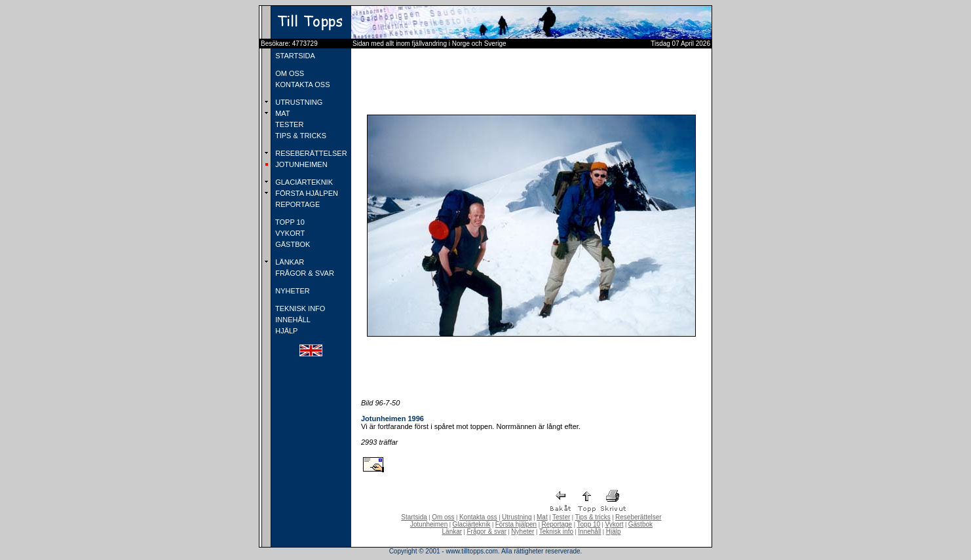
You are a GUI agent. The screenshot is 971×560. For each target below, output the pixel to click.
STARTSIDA (294, 56)
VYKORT (289, 233)
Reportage (557, 524)
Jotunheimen (429, 524)
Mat (542, 517)
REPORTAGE (296, 204)
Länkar (452, 532)
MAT (281, 113)
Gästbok (640, 524)
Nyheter (523, 532)
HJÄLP (285, 331)
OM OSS (289, 73)
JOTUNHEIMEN (300, 164)
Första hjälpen (516, 524)
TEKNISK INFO (299, 308)
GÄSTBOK (292, 244)
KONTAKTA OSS (301, 84)
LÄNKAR (289, 262)
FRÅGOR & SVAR (304, 273)
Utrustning (517, 517)
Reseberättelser (638, 517)
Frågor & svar (486, 532)
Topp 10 (589, 524)
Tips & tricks (593, 517)
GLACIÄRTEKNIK (303, 182)
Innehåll (589, 532)
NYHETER (292, 291)
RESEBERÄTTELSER (310, 153)
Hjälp (614, 532)
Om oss (443, 517)
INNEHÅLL (292, 320)
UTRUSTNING (298, 102)
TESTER (288, 124)
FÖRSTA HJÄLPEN (306, 193)
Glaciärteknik (472, 524)
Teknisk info (556, 532)
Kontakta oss (478, 517)
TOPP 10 (289, 222)
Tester (561, 517)
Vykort (614, 524)
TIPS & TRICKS (300, 136)
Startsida (414, 517)
